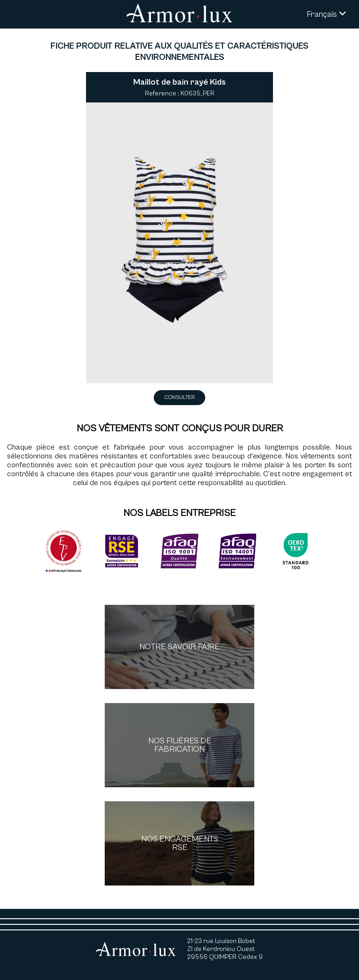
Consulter (179, 397)
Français (327, 14)
